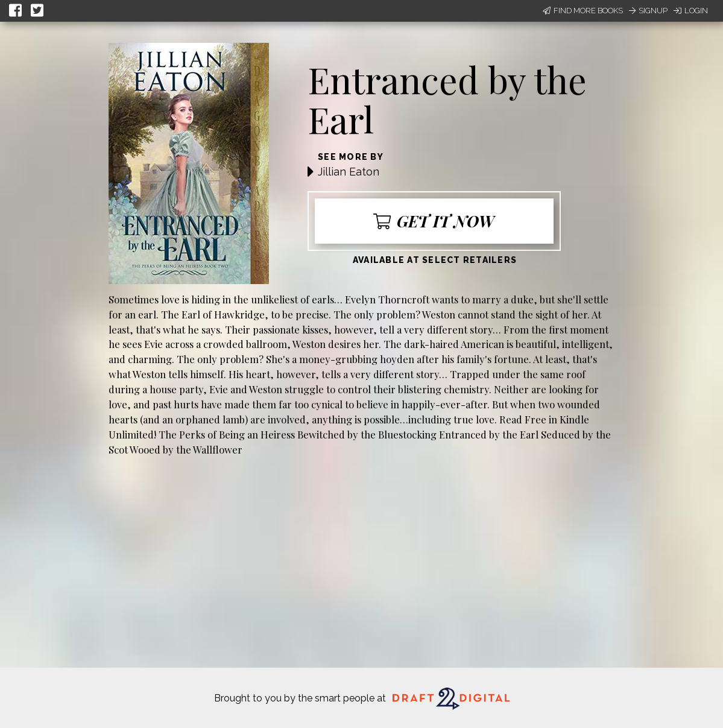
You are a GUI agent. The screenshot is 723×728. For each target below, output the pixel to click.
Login (691, 11)
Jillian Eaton (349, 172)
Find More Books (583, 11)
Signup (648, 11)
